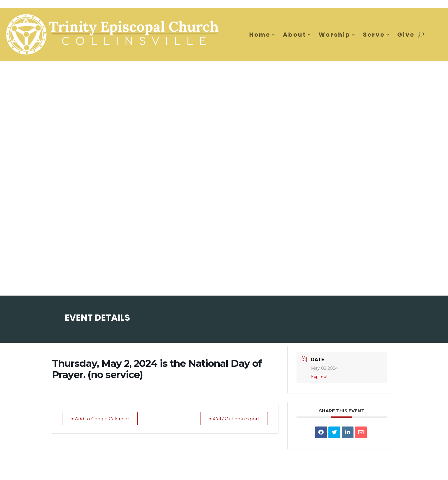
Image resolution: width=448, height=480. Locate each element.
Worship (335, 35)
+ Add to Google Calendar (100, 419)
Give (406, 35)
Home (260, 35)
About (295, 35)
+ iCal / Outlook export (234, 419)
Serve (374, 35)
